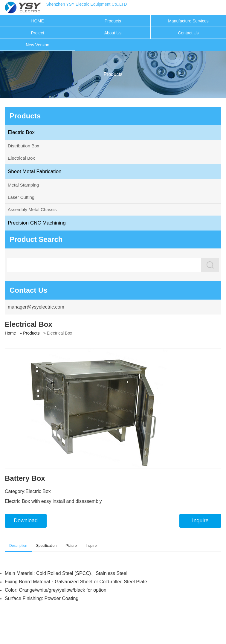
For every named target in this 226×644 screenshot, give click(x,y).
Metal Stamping (23, 185)
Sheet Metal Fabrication (35, 171)
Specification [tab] (46, 546)
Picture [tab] (71, 546)
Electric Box (21, 132)
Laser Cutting (21, 197)
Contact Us (188, 33)
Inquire (200, 521)
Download (26, 521)
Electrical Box (21, 158)
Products (113, 21)
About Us (113, 33)
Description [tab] (18, 546)
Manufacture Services (188, 21)
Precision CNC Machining (37, 223)
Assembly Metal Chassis (32, 209)
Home (10, 333)
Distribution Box (23, 146)
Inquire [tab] (91, 546)
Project (38, 33)
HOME (37, 21)
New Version (38, 45)
